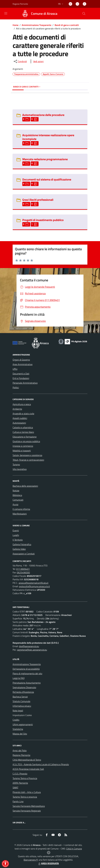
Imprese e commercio (23, 446)
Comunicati (18, 500)
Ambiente (17, 409)
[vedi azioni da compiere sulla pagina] (36, 61)
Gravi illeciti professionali (38, 200)
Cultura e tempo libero (23, 432)
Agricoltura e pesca (22, 404)
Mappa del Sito (20, 734)
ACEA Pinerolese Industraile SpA (28, 769)
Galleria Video (19, 549)
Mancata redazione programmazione (45, 159)
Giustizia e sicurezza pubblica (26, 441)
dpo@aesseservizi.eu (29, 646)
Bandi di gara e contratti (67, 25)
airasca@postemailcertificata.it (34, 583)
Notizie (16, 491)
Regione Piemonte (21, 755)
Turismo (16, 464)
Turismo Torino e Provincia (25, 778)
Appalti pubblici (20, 418)
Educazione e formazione (25, 437)
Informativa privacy (22, 706)
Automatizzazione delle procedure (43, 115)
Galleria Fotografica (22, 544)
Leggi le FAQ (19, 678)
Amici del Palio (20, 750)
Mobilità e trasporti (22, 451)
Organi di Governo (21, 360)
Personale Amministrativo (25, 383)
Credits (16, 720)
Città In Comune (74, 849)
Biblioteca (17, 495)
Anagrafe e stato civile (23, 414)
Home (16, 25)
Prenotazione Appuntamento (27, 683)
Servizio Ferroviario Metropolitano (29, 806)
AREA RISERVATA (48, 863)
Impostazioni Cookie (22, 715)
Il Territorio (18, 540)
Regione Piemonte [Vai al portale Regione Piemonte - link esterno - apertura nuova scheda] (20, 4)
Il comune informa (21, 509)
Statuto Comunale (21, 701)
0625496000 (23, 572)
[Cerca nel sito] (84, 14)
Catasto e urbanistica (23, 427)
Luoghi (16, 535)
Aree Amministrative (23, 364)
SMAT (15, 788)
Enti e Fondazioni (21, 378)
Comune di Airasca (44, 14)
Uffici (15, 369)
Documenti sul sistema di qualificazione (47, 179)
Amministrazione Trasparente (37, 25)
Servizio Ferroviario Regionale (27, 811)
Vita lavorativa (20, 469)
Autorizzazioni (19, 423)
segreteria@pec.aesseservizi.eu (32, 650)
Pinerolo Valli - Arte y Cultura (27, 792)
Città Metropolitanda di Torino (27, 760)
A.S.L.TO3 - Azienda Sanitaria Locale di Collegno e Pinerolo (41, 764)
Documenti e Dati (21, 374)
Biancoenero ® (31, 860)
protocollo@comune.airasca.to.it (34, 586)
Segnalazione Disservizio (24, 687)
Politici (16, 387)
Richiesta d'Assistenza (23, 692)
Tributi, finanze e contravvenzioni (28, 460)
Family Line (18, 801)
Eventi (16, 530)
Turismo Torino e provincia (25, 797)
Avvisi (15, 504)
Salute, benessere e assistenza (27, 455)
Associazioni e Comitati (24, 554)
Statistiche (18, 729)
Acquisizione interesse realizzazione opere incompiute (48, 137)
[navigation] (6, 13)
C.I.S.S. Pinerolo (20, 774)
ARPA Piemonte (20, 783)
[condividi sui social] (20, 61)
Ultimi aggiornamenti (23, 724)
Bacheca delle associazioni (25, 486)
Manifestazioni (20, 514)
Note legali (18, 711)
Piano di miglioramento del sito (27, 673)
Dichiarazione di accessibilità (26, 669)
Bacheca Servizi (20, 697)
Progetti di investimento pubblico (43, 220)
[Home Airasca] (38, 14)
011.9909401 (23, 569)
